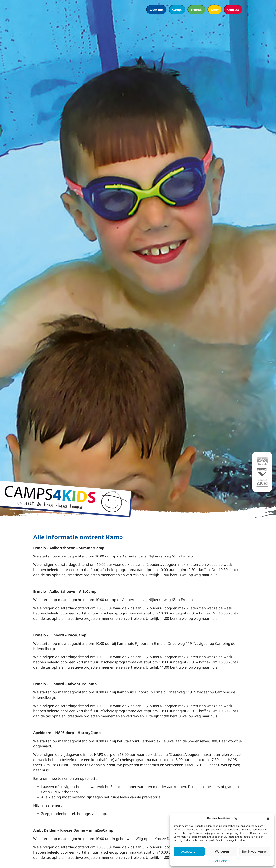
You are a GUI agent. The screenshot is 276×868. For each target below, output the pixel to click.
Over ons (157, 10)
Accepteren (189, 851)
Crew (215, 10)
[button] (268, 818)
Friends (197, 10)
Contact (233, 10)
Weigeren (222, 851)
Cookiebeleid (220, 861)
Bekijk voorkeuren (255, 851)
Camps (177, 10)
